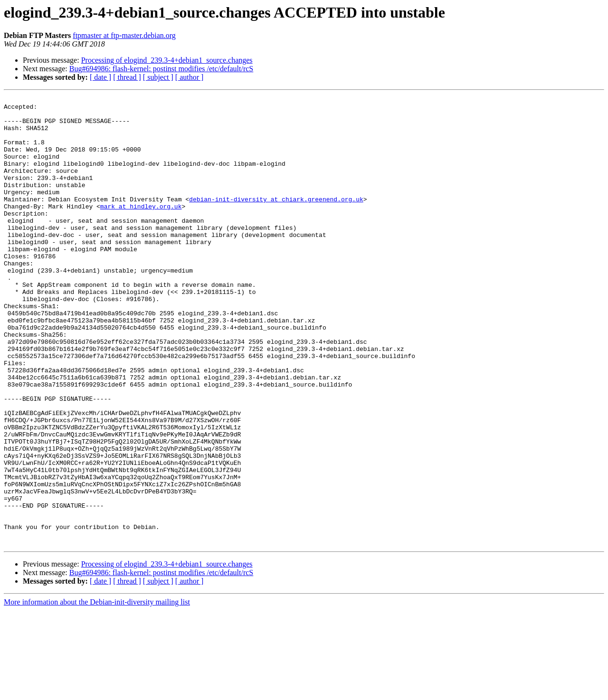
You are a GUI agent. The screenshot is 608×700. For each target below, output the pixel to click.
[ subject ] (158, 77)
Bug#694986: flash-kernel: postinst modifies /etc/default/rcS (161, 69)
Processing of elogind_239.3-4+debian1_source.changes (167, 60)
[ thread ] (127, 77)
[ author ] (190, 77)
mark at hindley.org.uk (141, 229)
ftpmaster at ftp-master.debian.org (124, 35)
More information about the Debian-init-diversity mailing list (97, 692)
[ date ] (100, 77)
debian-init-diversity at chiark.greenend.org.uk (276, 220)
